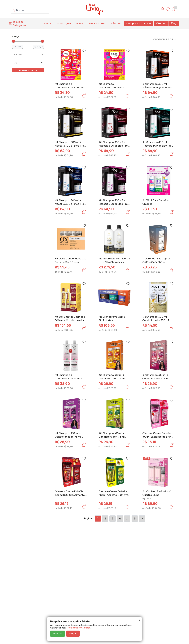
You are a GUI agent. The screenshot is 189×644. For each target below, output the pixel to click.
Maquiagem (64, 24)
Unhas (80, 24)
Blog (174, 23)
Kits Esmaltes (97, 24)
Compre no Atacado (139, 24)
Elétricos (116, 24)
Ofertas (161, 23)
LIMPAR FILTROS (28, 70)
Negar (73, 634)
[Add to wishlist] (84, 51)
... (127, 519)
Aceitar (58, 634)
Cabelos (47, 24)
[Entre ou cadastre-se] (163, 9)
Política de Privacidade (79, 628)
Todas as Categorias (19, 24)
